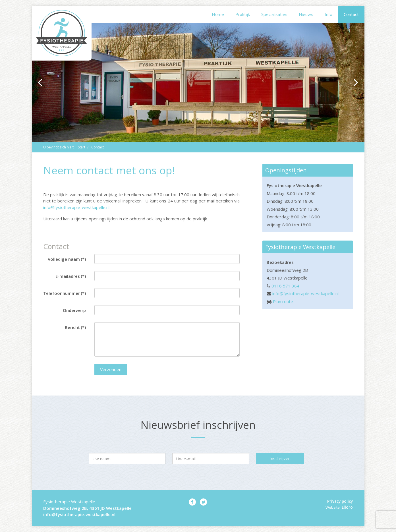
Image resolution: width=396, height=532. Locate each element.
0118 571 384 (285, 286)
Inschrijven (280, 458)
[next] (355, 82)
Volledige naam (67, 259)
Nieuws (306, 14)
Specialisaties (274, 14)
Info (328, 14)
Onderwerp (74, 310)
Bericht (75, 327)
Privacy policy (340, 501)
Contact (351, 14)
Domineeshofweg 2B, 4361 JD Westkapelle (87, 508)
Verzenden (111, 369)
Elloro (347, 507)
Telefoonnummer (65, 293)
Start (82, 147)
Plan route (283, 301)
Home (218, 14)
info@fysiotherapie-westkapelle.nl (76, 207)
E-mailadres (71, 276)
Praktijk (243, 14)
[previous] (41, 82)
